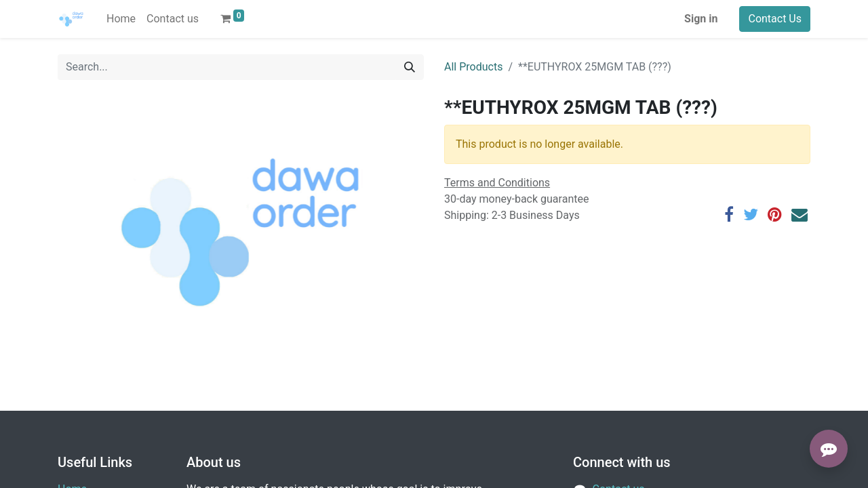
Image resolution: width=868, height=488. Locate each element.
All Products (473, 67)
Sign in (701, 19)
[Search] (410, 67)
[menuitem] (121, 19)
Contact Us (775, 19)
